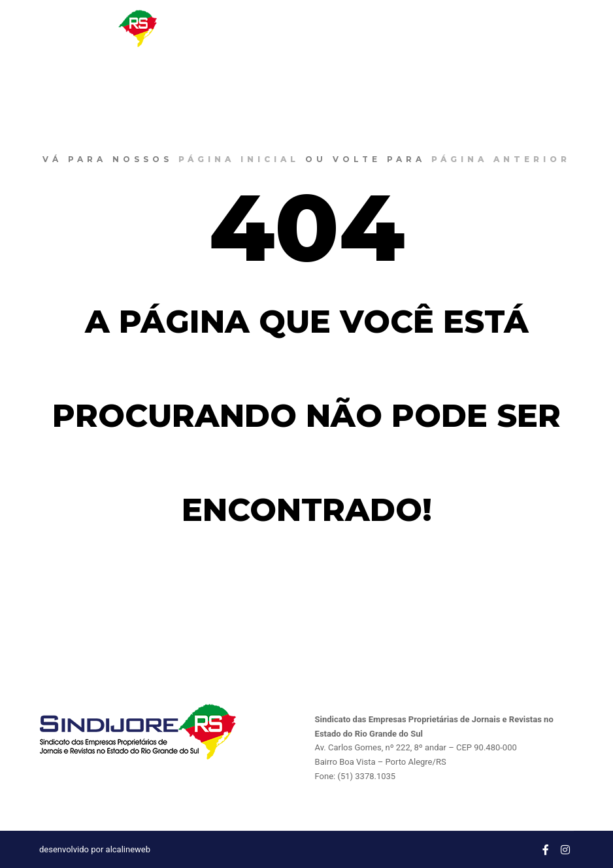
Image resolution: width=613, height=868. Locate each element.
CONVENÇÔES (428, 28)
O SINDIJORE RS (276, 28)
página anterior (501, 159)
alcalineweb (128, 849)
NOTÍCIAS (354, 28)
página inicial (239, 159)
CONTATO (502, 28)
